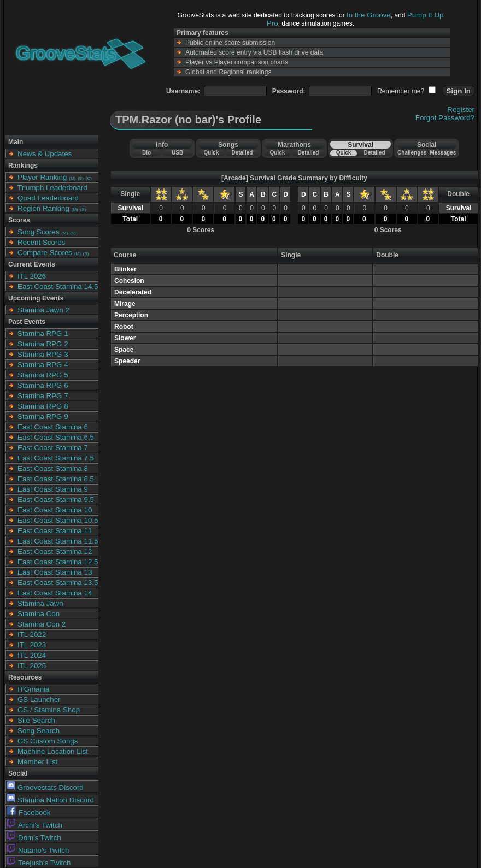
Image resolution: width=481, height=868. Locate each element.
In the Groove (369, 15)
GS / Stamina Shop (49, 710)
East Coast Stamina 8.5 (56, 479)
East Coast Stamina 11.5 (58, 541)
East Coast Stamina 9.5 (56, 500)
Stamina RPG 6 (43, 385)
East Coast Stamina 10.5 (58, 520)
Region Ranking (43, 208)
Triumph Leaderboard (52, 188)
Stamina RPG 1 (43, 333)
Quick (211, 153)
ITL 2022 (32, 634)
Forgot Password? (445, 118)
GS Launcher (39, 699)
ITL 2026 (32, 276)
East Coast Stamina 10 (55, 510)
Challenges (412, 153)
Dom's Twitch (34, 838)
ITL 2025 (32, 666)
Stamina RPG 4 (43, 365)
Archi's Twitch (35, 825)
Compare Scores (45, 253)
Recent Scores (41, 242)
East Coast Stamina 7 (53, 448)
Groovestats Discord (45, 787)
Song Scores (38, 232)
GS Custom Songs (48, 741)
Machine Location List (53, 751)
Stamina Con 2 (42, 624)
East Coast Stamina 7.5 (56, 458)
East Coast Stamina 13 (55, 572)
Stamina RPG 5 (43, 375)
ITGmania (34, 689)
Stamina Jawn (40, 603)
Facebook (29, 813)
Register (461, 110)
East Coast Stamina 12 (55, 551)
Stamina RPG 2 (43, 344)
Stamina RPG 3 (43, 354)
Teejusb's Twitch (39, 863)
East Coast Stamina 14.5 (58, 287)
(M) (72, 178)
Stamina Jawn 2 (43, 310)
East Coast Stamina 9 (53, 489)
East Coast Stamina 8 (53, 468)
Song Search (39, 731)
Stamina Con (39, 614)
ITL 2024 (32, 655)
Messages (443, 153)
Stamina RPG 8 (43, 406)
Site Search (36, 720)
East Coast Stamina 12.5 (58, 562)
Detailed (242, 153)
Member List (37, 762)
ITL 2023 (32, 645)
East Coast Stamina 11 (55, 531)
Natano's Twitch (38, 850)
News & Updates (45, 154)
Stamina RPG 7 (43, 396)
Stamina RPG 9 (43, 417)
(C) (89, 178)
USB (177, 153)
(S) (81, 178)
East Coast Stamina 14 (55, 593)
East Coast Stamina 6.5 (56, 437)
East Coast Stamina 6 (53, 427)
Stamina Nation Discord (51, 800)
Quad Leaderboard (48, 198)
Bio (146, 153)
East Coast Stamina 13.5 (58, 583)
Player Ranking (42, 177)
